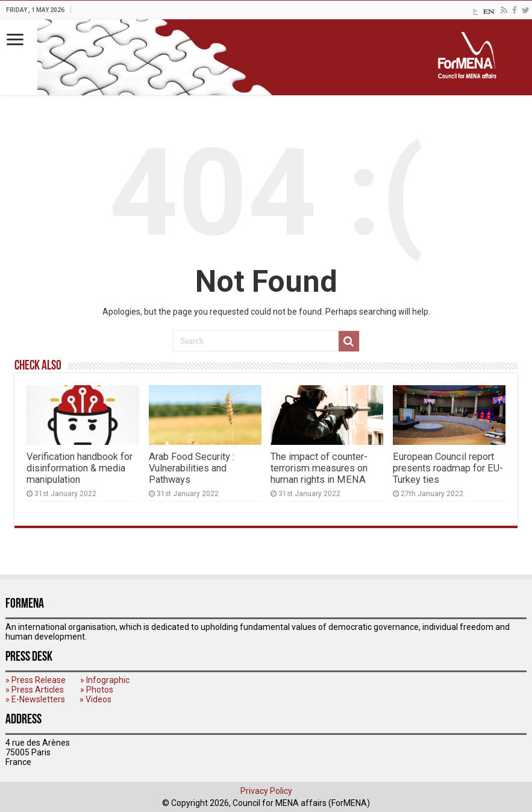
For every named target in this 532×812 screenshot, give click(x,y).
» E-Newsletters (35, 699)
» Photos (97, 690)
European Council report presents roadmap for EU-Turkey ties (448, 468)
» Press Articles (35, 690)
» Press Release (36, 680)
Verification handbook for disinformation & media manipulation (80, 468)
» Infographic (105, 680)
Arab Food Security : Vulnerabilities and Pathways (192, 468)
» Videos (95, 699)
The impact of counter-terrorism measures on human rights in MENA (319, 468)
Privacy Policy (266, 791)
